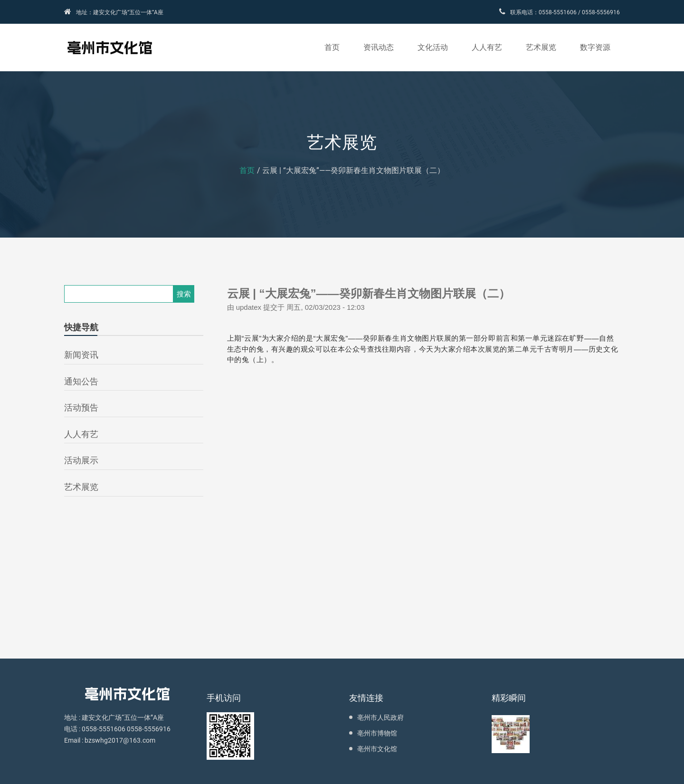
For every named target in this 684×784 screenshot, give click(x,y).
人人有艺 (487, 47)
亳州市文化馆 (377, 749)
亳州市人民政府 (380, 717)
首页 (332, 47)
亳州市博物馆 (377, 733)
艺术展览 (541, 47)
